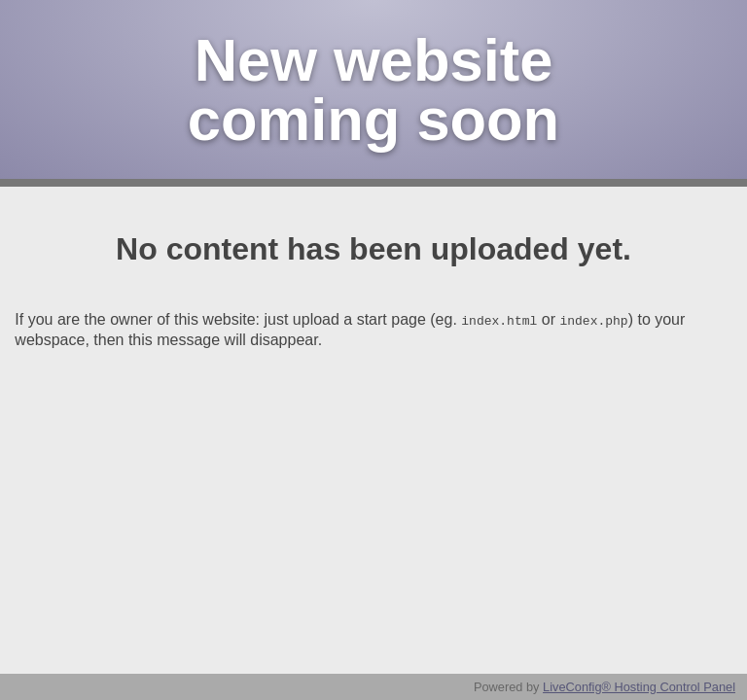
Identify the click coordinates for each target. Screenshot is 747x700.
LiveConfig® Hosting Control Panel (639, 687)
